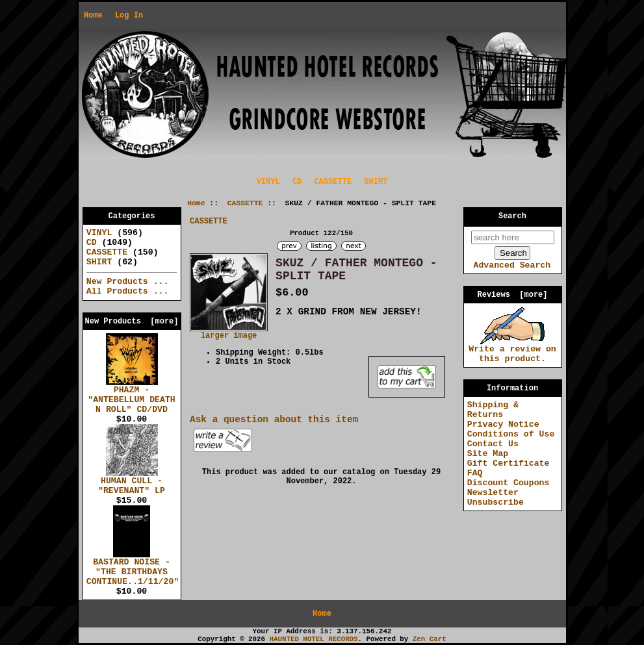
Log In (129, 16)
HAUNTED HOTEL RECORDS (314, 639)
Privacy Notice (503, 424)
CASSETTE (245, 203)
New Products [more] (131, 322)
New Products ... (128, 282)
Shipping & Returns (493, 410)
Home (93, 16)
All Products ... (128, 291)
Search (512, 216)
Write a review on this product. (512, 350)
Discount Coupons (509, 483)
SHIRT (376, 182)
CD (297, 182)
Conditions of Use (511, 434)
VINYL (268, 182)
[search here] (513, 237)
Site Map (488, 454)
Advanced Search (512, 265)
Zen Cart (430, 639)
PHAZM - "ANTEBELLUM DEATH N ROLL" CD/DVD (132, 396)
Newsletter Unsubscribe (496, 498)
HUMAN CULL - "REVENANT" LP (132, 482)
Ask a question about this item (274, 420)
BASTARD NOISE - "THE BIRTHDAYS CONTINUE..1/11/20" (133, 568)
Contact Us (493, 444)
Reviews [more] (512, 295)
